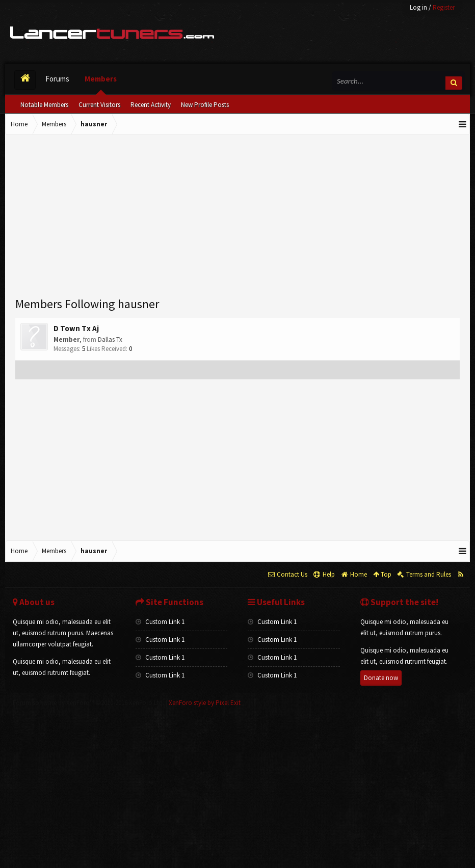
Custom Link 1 (160, 622)
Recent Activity (151, 105)
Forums (57, 79)
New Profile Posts (205, 105)
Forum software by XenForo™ (88, 703)
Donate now (381, 678)
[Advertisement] (237, 216)
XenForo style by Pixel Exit (205, 703)
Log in (418, 7)
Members (101, 79)
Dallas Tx (110, 340)
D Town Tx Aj (76, 328)
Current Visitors (99, 105)
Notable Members (44, 105)
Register (444, 7)
